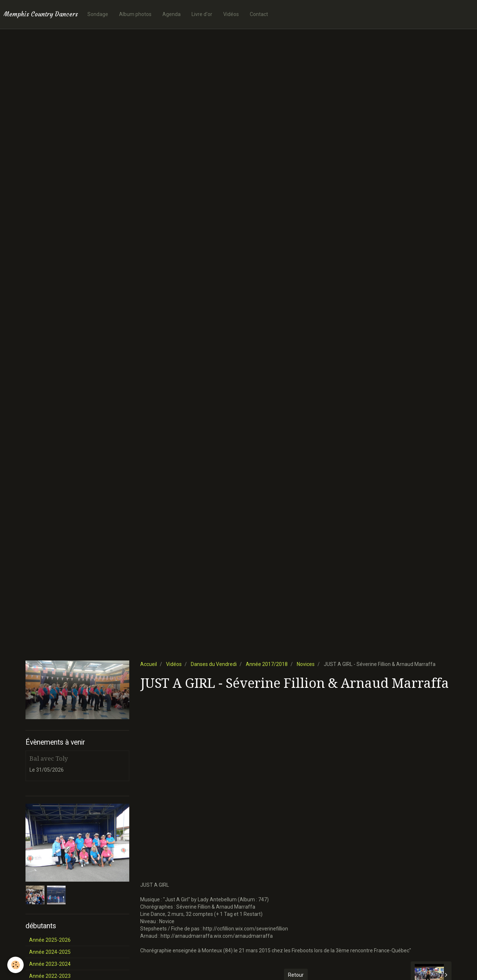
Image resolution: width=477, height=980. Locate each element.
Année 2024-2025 (50, 952)
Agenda (172, 14)
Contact (259, 14)
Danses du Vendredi (214, 664)
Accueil (149, 664)
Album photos (135, 14)
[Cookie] (15, 965)
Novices (306, 664)
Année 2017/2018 (267, 664)
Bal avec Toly (49, 758)
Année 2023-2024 (50, 964)
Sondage (98, 14)
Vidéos (231, 14)
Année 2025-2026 (50, 940)
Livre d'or (202, 14)
